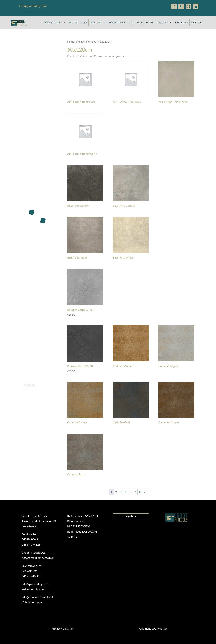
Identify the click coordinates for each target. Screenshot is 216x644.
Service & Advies (159, 23)
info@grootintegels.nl (33, 12)
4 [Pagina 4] (125, 492)
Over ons (181, 22)
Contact (197, 22)
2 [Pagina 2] (116, 492)
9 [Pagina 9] (144, 492)
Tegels (129, 516)
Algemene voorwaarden (153, 628)
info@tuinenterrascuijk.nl (37, 597)
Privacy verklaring (62, 628)
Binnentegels (54, 23)
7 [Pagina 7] (135, 492)
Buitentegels (78, 22)
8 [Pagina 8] (140, 492)
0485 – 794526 (31, 544)
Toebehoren (119, 23)
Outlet (138, 22)
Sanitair (98, 23)
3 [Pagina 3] (121, 492)
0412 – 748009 (31, 576)
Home (71, 42)
